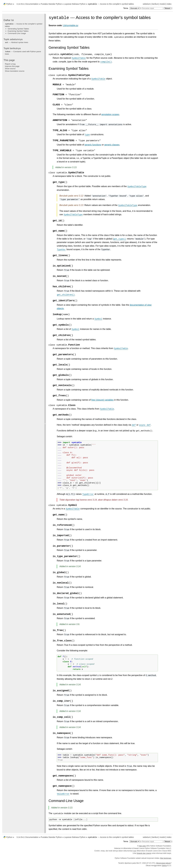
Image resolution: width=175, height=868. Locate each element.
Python (9, 4)
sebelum (147, 4)
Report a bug (10, 64)
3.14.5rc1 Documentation (28, 4)
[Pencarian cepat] (152, 8)
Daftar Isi (9, 20)
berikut (155, 4)
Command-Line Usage (17, 33)
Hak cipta (142, 846)
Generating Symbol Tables (18, 29)
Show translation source (15, 71)
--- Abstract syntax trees (17, 42)
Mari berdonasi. (166, 858)
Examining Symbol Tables (18, 31)
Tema (132, 8)
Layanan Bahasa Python (75, 4)
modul (162, 4)
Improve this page (12, 66)
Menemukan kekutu (163, 863)
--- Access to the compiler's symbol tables (111, 4)
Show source (10, 69)
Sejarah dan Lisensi (144, 853)
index (169, 4)
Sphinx (164, 866)
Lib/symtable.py (71, 25)
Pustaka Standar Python (51, 4)
